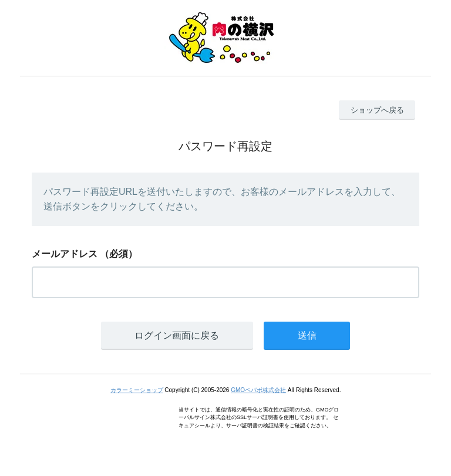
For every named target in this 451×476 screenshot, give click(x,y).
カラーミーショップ (137, 390)
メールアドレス (65, 254)
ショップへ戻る (377, 110)
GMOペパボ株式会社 (258, 390)
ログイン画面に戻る (177, 335)
